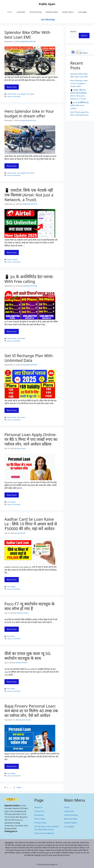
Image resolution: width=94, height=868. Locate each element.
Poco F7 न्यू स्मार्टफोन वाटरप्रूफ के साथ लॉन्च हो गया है (30, 606)
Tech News (30, 94)
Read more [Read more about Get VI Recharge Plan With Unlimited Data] (12, 410)
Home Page (40, 819)
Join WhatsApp (48, 20)
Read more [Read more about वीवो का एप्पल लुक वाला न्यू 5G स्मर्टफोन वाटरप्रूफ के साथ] (12, 682)
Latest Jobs (21, 12)
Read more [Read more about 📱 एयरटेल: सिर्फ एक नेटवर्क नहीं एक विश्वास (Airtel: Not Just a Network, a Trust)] (12, 252)
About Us (38, 807)
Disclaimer (39, 815)
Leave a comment (14, 96)
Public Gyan (47, 4)
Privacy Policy (40, 823)
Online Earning (36, 12)
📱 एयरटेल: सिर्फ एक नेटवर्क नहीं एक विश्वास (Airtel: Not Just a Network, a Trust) (29, 195)
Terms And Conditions (44, 833)
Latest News (12, 94)
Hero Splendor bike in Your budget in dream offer (29, 114)
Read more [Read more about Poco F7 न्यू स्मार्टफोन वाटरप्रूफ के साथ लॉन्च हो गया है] (12, 629)
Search (73, 31)
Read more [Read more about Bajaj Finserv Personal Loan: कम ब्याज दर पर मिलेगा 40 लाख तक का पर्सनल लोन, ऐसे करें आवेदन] (12, 766)
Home (10, 12)
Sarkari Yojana (68, 12)
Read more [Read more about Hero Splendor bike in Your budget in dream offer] (12, 166)
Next (20, 787)
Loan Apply (82, 12)
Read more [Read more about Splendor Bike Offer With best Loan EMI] (12, 87)
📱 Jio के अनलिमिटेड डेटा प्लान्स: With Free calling (29, 279)
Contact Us (39, 811)
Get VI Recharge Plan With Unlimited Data (29, 358)
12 (14, 787)
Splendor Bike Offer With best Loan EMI (27, 35)
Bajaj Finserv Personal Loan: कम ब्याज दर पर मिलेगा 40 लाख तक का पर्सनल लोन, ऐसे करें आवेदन (31, 711)
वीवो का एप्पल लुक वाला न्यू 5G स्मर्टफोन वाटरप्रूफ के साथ (27, 656)
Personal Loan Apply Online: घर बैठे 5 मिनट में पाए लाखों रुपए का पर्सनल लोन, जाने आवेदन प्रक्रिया (31, 439)
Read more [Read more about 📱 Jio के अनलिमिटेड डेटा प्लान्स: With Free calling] (12, 331)
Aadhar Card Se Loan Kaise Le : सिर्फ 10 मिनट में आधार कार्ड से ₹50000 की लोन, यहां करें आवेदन (31, 524)
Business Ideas (52, 12)
